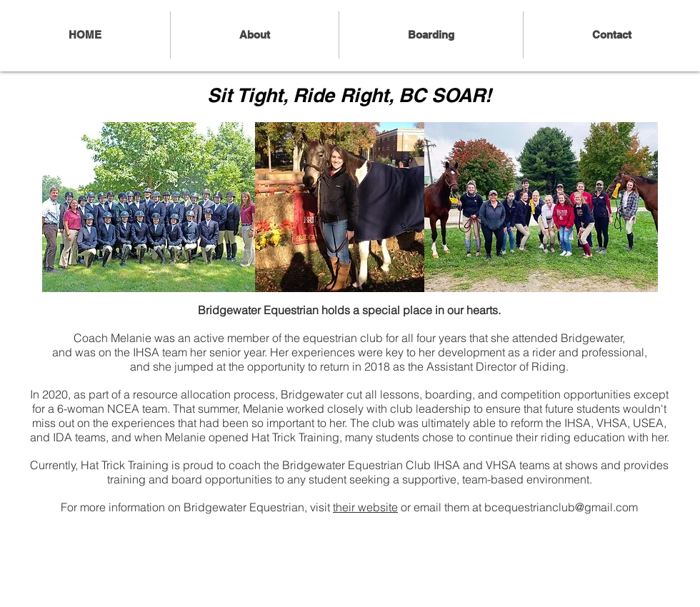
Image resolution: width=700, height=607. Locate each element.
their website (365, 507)
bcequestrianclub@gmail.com (561, 507)
